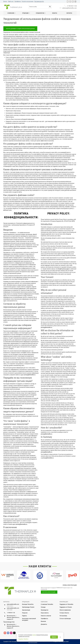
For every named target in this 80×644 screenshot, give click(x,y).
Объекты (55, 13)
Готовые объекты (64, 613)
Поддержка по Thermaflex (66, 604)
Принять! (54, 637)
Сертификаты (18, 1)
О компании (11, 13)
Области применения (65, 610)
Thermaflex (14, 641)
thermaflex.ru (63, 42)
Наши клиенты (40, 566)
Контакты (69, 13)
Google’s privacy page (63, 269)
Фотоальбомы (63, 616)
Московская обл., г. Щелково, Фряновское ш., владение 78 (13, 617)
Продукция (26, 13)
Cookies (34, 635)
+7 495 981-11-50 (70, 6)
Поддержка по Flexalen (66, 607)
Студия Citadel (65, 641)
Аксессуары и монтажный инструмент (29, 619)
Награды (43, 607)
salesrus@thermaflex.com (68, 8)
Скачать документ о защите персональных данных (20, 29)
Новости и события (46, 616)
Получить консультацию (28, 1)
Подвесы (24, 616)
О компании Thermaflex (47, 604)
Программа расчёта (39, 1)
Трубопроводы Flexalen (28, 607)
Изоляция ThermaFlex (28, 604)
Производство (45, 610)
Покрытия (25, 613)
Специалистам (41, 13)
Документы (44, 624)
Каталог (5, 1)
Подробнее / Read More (23, 639)
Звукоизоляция (26, 610)
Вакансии (43, 621)
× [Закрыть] (60, 637)
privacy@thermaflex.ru (30, 375)
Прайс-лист (11, 1)
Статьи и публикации (65, 619)
